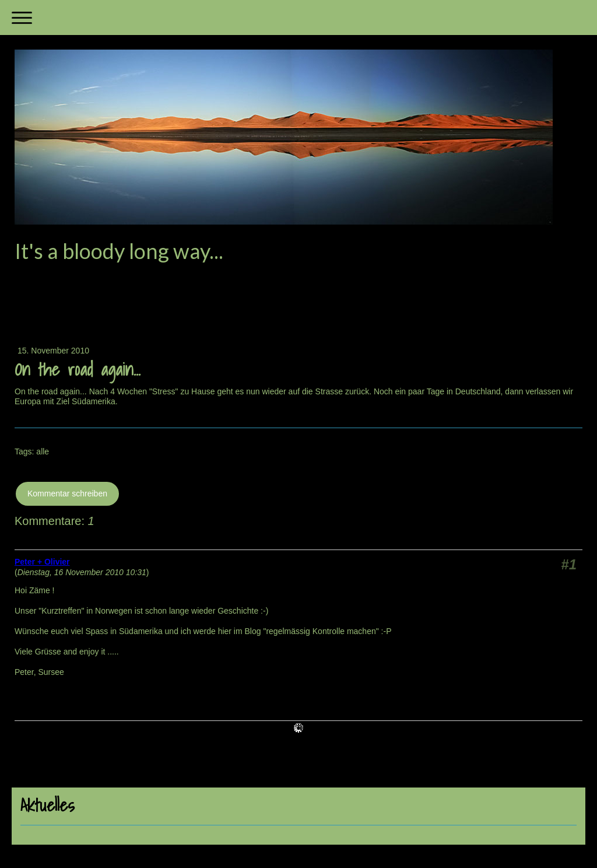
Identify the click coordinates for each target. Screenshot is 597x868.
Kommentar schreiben (67, 494)
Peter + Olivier (42, 562)
